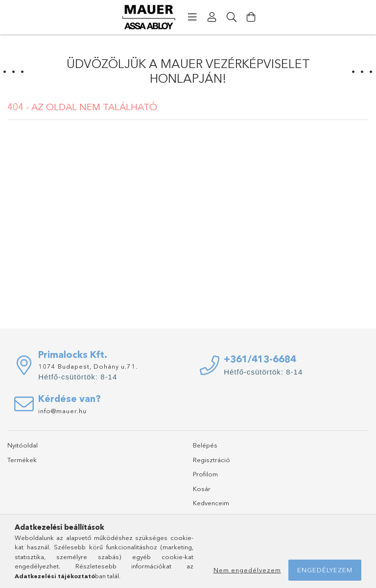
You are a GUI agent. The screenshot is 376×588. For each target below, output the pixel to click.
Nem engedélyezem (247, 570)
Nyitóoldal (23, 445)
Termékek (22, 460)
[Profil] (212, 17)
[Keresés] (232, 17)
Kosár (202, 489)
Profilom (205, 474)
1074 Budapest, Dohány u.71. (88, 366)
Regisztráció (211, 460)
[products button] (192, 17)
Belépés (205, 445)
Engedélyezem (325, 570)
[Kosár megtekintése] (251, 17)
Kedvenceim (211, 503)
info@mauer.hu (62, 411)
